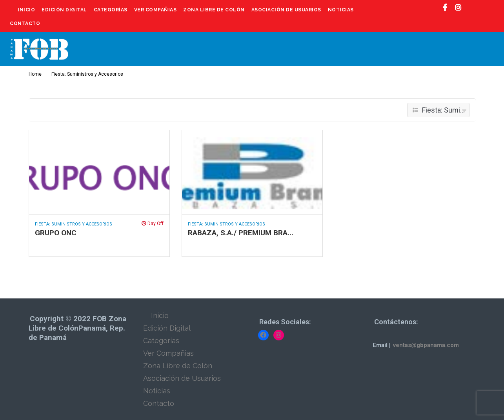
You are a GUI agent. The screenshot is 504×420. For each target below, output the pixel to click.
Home (35, 74)
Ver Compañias (156, 10)
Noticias (341, 10)
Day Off (153, 224)
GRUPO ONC (56, 233)
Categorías (111, 10)
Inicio (26, 10)
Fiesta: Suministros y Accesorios (74, 224)
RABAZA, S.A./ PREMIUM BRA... (241, 233)
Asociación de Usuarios (286, 10)
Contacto (25, 24)
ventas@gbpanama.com (426, 345)
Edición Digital (64, 10)
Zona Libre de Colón (214, 10)
